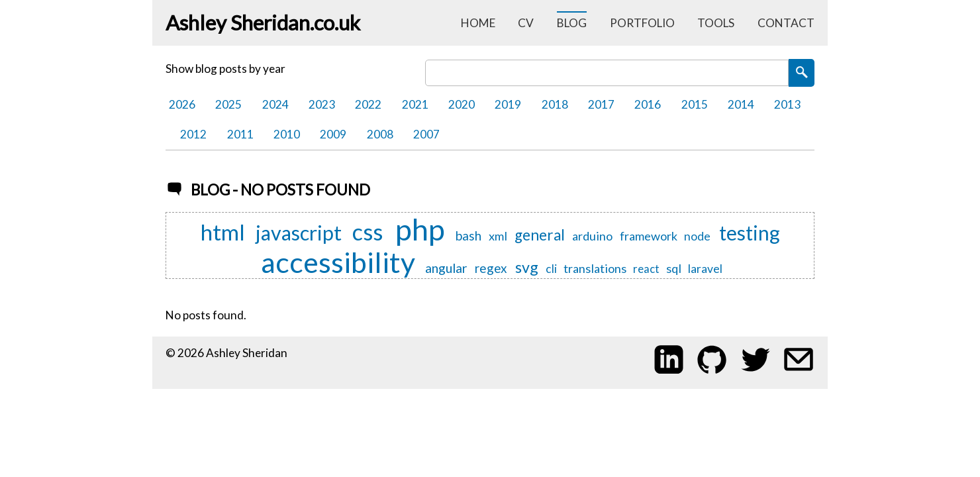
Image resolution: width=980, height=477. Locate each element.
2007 (426, 134)
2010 (287, 134)
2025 (228, 104)
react (646, 269)
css (367, 232)
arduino (592, 236)
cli (551, 269)
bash (468, 236)
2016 (648, 104)
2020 (462, 104)
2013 (787, 104)
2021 (415, 104)
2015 (695, 104)
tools (716, 23)
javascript (299, 233)
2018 (555, 104)
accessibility (338, 261)
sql (674, 268)
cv (526, 23)
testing (750, 234)
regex (491, 269)
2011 (240, 134)
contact (786, 23)
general (540, 236)
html (223, 232)
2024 (275, 104)
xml (498, 236)
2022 (368, 104)
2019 (508, 104)
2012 (193, 134)
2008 (380, 134)
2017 (601, 104)
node (697, 236)
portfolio (642, 23)
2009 (333, 134)
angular (446, 268)
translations (595, 268)
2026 (182, 104)
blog (572, 23)
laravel (705, 269)
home (478, 23)
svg (527, 267)
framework (649, 236)
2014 (741, 104)
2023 (322, 104)
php (420, 229)
